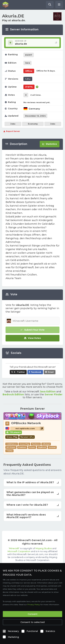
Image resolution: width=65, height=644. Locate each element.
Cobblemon (12, 444)
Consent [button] (33, 614)
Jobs (13, 124)
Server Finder (53, 394)
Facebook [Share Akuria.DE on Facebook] (36, 372)
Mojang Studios (44, 548)
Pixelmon (22, 447)
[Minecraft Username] (32, 321)
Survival (52, 447)
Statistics (50, 631)
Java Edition (48, 392)
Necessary (13, 631)
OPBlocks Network (26, 423)
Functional (32, 631)
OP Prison (11, 447)
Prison (32, 447)
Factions (36, 444)
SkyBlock (42, 447)
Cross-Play (24, 444)
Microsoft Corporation (19, 551)
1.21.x (28, 79)
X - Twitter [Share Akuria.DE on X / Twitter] (19, 372)
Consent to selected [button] (32, 622)
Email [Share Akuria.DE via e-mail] (51, 372)
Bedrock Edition (13, 394)
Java (27, 63)
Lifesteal (46, 444)
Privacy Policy (34, 605)
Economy (33, 124)
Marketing (13, 637)
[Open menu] (59, 5)
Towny (9, 451)
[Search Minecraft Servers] (50, 5)
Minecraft (14, 548)
